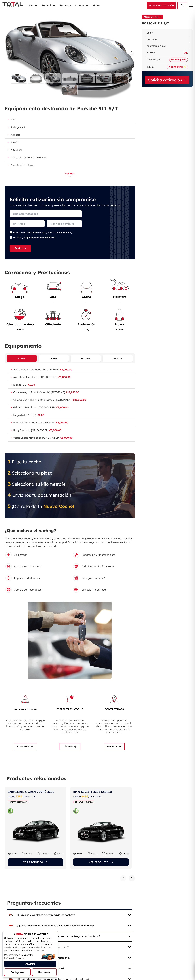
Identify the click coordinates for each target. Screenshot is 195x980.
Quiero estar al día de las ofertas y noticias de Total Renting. (43, 232)
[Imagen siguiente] (132, 52)
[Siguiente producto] (132, 878)
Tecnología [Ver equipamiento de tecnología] (86, 358)
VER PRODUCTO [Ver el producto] (36, 862)
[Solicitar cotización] (161, 5)
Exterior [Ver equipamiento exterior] (22, 358)
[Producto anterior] (123, 878)
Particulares (49, 5)
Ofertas (34, 5)
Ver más (70, 175)
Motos (96, 5)
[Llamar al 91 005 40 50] (182, 5)
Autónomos (82, 5)
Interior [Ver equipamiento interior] (54, 358)
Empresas (66, 5)
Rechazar (44, 972)
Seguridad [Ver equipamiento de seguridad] (118, 358)
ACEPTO (30, 964)
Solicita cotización (167, 80)
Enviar (20, 248)
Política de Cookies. (14, 958)
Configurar (17, 972)
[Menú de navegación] (191, 5)
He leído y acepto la (34, 237)
